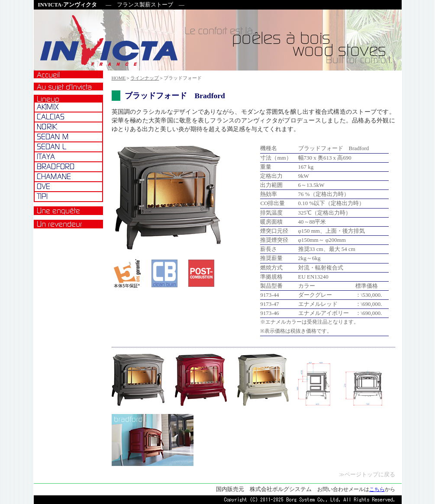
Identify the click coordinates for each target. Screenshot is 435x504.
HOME (119, 78)
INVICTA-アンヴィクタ (68, 5)
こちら (377, 489)
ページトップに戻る (370, 475)
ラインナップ (145, 78)
